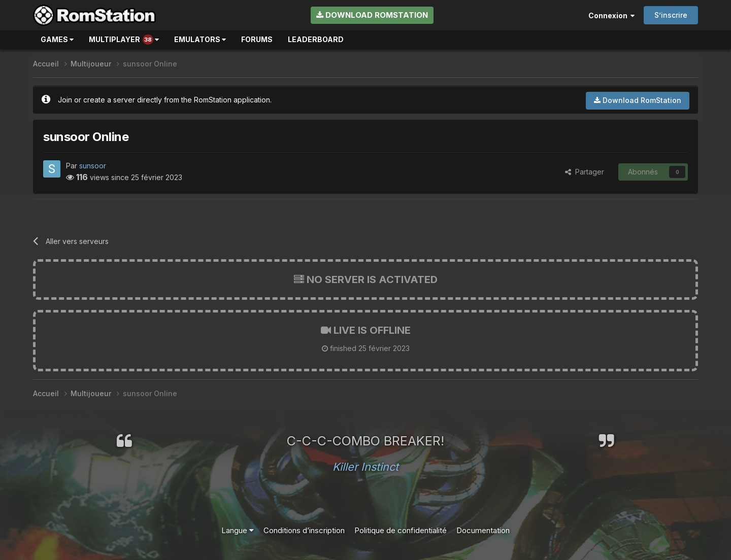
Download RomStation (372, 15)
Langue (238, 530)
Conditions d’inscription (304, 530)
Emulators (200, 39)
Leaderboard (316, 39)
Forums (257, 39)
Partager (585, 172)
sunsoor (93, 166)
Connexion (611, 15)
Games (57, 39)
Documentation (483, 530)
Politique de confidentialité (401, 530)
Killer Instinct (365, 467)
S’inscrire (671, 15)
